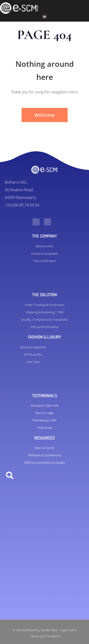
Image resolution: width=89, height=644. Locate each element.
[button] (44, 17)
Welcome (45, 115)
